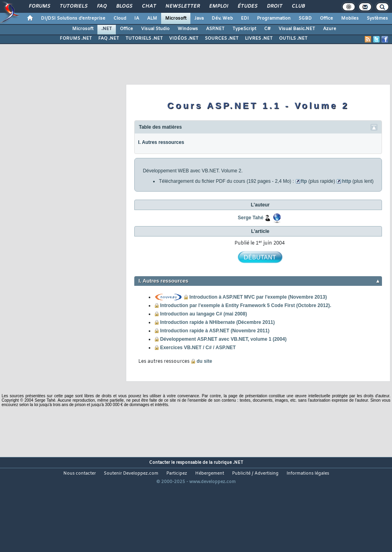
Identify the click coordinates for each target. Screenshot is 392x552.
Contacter (160, 463)
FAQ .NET (109, 38)
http (347, 181)
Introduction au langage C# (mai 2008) (203, 314)
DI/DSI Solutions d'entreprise (73, 18)
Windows (188, 29)
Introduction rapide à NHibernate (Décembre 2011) (217, 322)
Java (199, 18)
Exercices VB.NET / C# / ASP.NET (198, 348)
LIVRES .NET (259, 38)
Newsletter (182, 6)
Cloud (120, 18)
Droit (274, 6)
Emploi (218, 6)
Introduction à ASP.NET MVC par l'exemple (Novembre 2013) (258, 297)
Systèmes (377, 18)
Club (298, 6)
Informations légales (308, 473)
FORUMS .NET (76, 38)
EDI (245, 18)
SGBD (305, 18)
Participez (177, 473)
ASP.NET (215, 29)
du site (204, 361)
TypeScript (244, 29)
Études (247, 6)
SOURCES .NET (222, 38)
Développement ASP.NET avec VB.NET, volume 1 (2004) (223, 339)
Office (326, 18)
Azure (330, 29)
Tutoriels (73, 6)
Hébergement (210, 473)
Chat (149, 6)
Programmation (274, 18)
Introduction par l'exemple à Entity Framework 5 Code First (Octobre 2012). (246, 305)
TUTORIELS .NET (144, 38)
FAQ (101, 6)
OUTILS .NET (293, 38)
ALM (152, 18)
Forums (39, 6)
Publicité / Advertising (255, 473)
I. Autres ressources (161, 142)
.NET (107, 29)
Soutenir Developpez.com (131, 473)
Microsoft (176, 18)
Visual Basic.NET (297, 29)
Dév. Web (222, 18)
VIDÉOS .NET (184, 38)
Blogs (124, 6)
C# (267, 29)
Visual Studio (155, 29)
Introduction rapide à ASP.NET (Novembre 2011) (215, 331)
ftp (304, 181)
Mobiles (350, 18)
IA (137, 18)
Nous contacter (80, 473)
